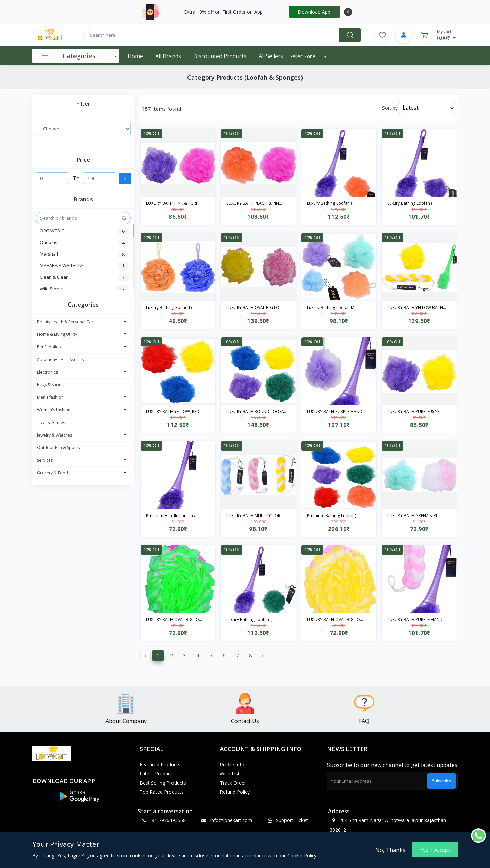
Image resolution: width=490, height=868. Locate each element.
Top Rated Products (162, 792)
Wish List (230, 774)
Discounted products (220, 56)
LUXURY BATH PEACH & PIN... (254, 203)
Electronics (47, 372)
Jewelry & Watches (55, 435)
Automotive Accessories (60, 359)
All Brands (168, 56)
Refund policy (235, 792)
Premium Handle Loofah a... (173, 516)
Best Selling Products (163, 783)
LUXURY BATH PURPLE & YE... (415, 412)
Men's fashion (50, 397)
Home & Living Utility (57, 334)
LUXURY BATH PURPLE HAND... (336, 412)
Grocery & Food (53, 473)
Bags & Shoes (50, 385)
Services (45, 460)
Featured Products (160, 764)
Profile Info (232, 764)
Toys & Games (51, 422)
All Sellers (271, 56)
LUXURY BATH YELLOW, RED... (174, 412)
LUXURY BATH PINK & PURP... (174, 203)
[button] (79, 797)
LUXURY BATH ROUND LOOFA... (257, 412)
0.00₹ (446, 35)
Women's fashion (54, 410)
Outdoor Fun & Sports (58, 448)
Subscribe (442, 781)
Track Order (233, 783)
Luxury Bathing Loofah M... (332, 307)
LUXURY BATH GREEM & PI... (414, 516)
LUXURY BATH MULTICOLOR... (255, 516)
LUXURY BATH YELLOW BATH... (417, 307)
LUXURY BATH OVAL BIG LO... (254, 307)
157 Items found (162, 109)
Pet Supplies (49, 347)
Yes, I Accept (435, 850)
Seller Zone (303, 56)
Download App (314, 12)
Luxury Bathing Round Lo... (171, 307)
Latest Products (157, 774)
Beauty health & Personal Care (66, 322)
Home (135, 56)
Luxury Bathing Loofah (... (331, 203)
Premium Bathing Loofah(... (333, 516)
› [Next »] (263, 655)
